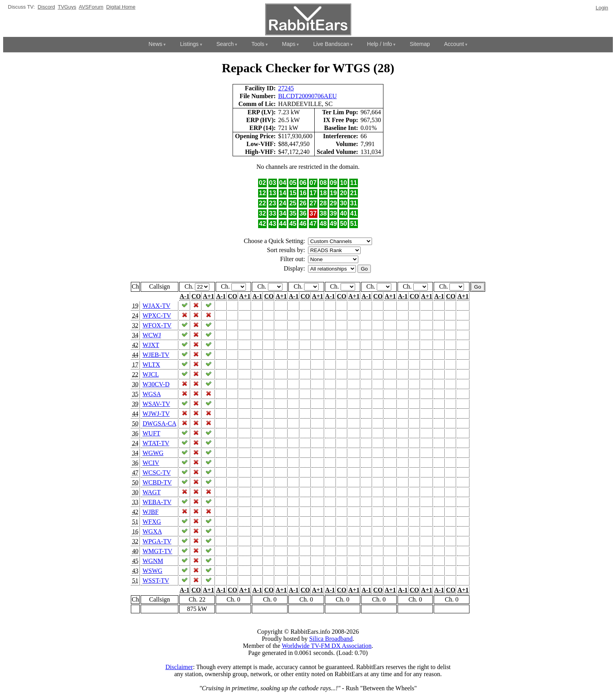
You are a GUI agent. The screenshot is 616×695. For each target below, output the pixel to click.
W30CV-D (156, 384)
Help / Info (379, 44)
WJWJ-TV (156, 414)
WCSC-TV (157, 473)
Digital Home (121, 7)
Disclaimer (179, 667)
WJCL (151, 374)
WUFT (151, 433)
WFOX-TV (157, 325)
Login (602, 8)
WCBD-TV (157, 482)
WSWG (153, 571)
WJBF (151, 512)
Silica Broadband (331, 639)
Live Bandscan (331, 44)
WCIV (151, 463)
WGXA (152, 531)
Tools (258, 44)
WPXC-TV (157, 315)
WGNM (153, 561)
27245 (286, 88)
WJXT (151, 345)
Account (454, 44)
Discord (46, 7)
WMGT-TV (158, 551)
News (155, 44)
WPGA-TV (157, 541)
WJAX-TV (157, 306)
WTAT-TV (156, 443)
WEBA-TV (157, 502)
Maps (289, 44)
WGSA (152, 394)
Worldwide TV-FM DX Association (327, 646)
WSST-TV (156, 581)
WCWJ (152, 335)
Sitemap (420, 44)
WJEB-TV (156, 355)
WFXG (152, 522)
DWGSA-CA (159, 423)
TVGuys (67, 7)
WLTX (151, 365)
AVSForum (91, 7)
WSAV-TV (156, 404)
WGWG (153, 453)
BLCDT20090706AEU (307, 96)
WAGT (152, 492)
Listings (189, 44)
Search (225, 44)
